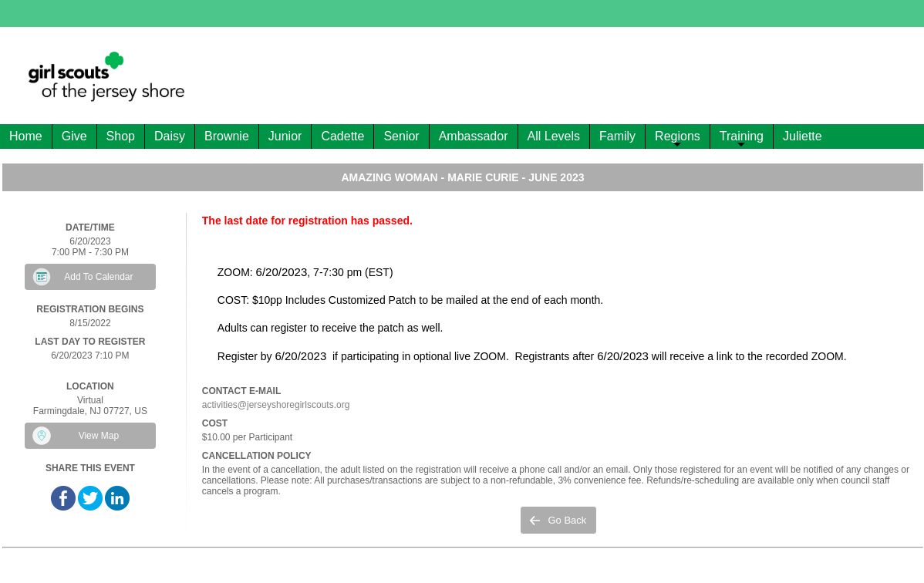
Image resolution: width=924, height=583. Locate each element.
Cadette (342, 136)
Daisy (170, 136)
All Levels (554, 136)
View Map (99, 436)
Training (742, 139)
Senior (401, 136)
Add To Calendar (98, 277)
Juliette (803, 136)
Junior (285, 136)
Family (617, 136)
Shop (121, 136)
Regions (678, 139)
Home (26, 136)
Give (74, 136)
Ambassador (474, 136)
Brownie (227, 136)
